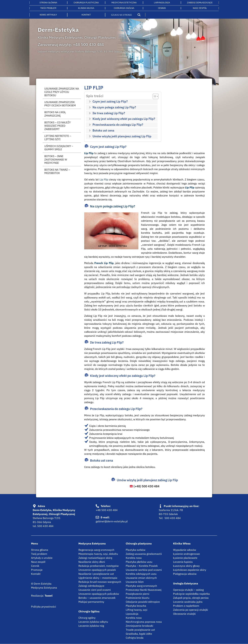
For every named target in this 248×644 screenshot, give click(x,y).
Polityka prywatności (44, 607)
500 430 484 (45, 526)
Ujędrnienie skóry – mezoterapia (98, 578)
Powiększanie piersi (138, 594)
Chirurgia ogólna (124, 8)
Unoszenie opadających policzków (99, 594)
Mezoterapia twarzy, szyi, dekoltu (98, 554)
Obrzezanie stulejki (184, 614)
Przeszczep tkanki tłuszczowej (144, 590)
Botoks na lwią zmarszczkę (55, 114)
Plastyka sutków (136, 550)
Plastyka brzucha (136, 606)
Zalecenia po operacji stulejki (191, 610)
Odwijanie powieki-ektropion (143, 602)
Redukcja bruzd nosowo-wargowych (100, 582)
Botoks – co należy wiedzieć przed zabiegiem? (57, 126)
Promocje (37, 570)
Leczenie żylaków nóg (91, 626)
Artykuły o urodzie (42, 558)
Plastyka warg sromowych (141, 586)
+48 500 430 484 (88, 44)
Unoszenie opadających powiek (97, 570)
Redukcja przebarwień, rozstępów (99, 566)
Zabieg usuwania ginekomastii (144, 554)
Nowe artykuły (48, 15)
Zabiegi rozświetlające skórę (95, 558)
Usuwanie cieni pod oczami (95, 590)
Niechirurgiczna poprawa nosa (144, 622)
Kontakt (86, 15)
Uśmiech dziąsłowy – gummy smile (59, 148)
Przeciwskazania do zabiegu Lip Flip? (118, 125)
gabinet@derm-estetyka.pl (112, 521)
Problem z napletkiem (186, 606)
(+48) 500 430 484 (145, 486)
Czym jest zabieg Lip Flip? (110, 101)
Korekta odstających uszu (141, 574)
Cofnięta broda (135, 638)
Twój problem (48, 8)
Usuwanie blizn (135, 582)
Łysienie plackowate (185, 558)
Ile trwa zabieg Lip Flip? (109, 113)
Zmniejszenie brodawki (139, 626)
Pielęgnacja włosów (185, 574)
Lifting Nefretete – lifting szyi (58, 137)
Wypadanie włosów (185, 550)
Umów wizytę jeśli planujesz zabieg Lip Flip (122, 136)
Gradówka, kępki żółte (139, 634)
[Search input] (123, 15)
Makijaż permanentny (91, 602)
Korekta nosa (134, 558)
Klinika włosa (86, 8)
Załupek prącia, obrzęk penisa (191, 598)
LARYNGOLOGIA (162, 3)
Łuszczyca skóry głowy (186, 566)
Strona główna (48, 3)
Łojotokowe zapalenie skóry (190, 570)
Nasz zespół (38, 562)
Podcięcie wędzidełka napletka (191, 594)
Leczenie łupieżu (183, 562)
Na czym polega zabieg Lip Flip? (114, 107)
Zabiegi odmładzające (200, 3)
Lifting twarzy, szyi (137, 610)
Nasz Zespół (200, 8)
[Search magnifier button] (139, 15)
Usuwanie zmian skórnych (141, 578)
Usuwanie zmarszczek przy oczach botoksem (60, 104)
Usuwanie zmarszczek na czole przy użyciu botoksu (62, 92)
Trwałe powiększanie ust (140, 630)
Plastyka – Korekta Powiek (142, 566)
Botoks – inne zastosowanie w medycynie (56, 159)
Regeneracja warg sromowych (96, 550)
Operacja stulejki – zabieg (188, 590)
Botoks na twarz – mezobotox (57, 171)
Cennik (162, 8)
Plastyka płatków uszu (139, 562)
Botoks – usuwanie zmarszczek (97, 598)
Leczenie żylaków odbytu (93, 622)
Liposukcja (132, 614)
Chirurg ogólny (87, 618)
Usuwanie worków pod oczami (144, 570)
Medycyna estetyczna (124, 3)
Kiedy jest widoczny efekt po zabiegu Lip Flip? (124, 119)
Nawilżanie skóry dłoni (92, 562)
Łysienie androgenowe (186, 554)
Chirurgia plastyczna (86, 3)
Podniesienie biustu (138, 598)
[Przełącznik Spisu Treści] (154, 96)
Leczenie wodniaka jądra (188, 602)
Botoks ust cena (103, 130)
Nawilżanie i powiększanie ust (96, 574)
